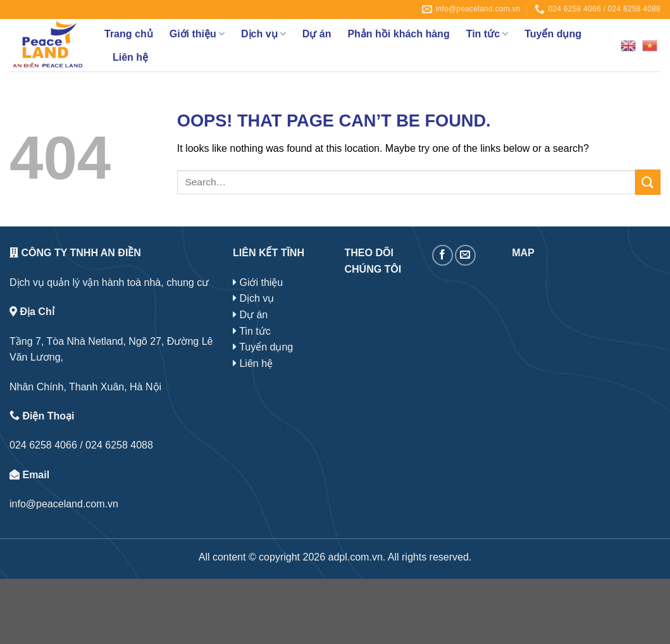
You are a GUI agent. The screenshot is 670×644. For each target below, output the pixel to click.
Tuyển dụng (553, 34)
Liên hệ (130, 57)
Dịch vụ (264, 34)
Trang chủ (129, 34)
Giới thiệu (197, 34)
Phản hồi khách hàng (398, 34)
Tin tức (487, 34)
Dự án (317, 34)
